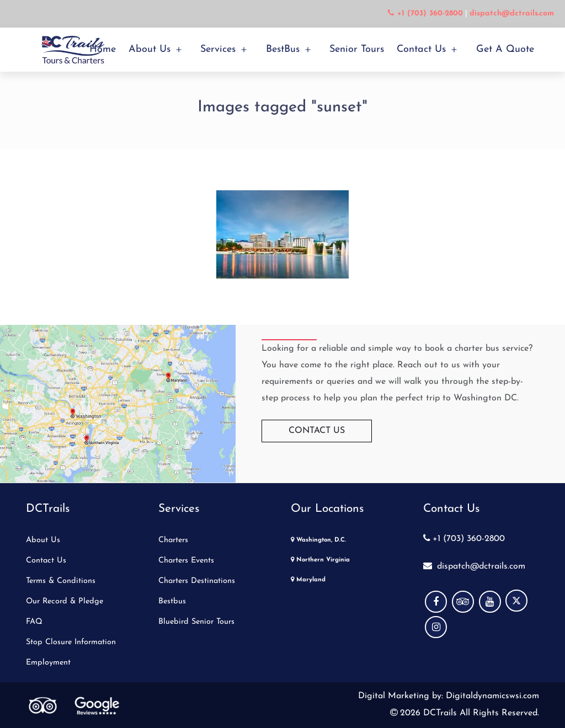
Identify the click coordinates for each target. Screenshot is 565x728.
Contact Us (421, 49)
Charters (173, 540)
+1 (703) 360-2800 (464, 539)
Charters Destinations (197, 581)
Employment (48, 663)
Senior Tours (357, 49)
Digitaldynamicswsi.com (491, 696)
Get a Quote (505, 49)
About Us (150, 49)
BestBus (283, 49)
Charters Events (186, 561)
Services (218, 49)
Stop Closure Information (71, 642)
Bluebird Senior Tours (196, 622)
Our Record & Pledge (65, 601)
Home (103, 49)
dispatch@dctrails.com (474, 566)
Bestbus (172, 601)
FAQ (34, 622)
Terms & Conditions (61, 581)
